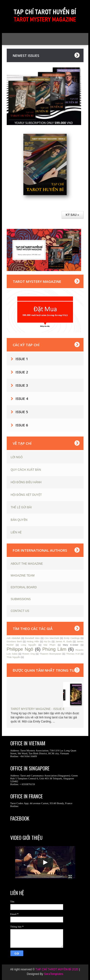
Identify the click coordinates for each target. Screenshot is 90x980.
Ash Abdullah (14, 638)
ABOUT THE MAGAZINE (27, 564)
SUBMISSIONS (21, 599)
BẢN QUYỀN (19, 520)
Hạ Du (47, 641)
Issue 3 (22, 385)
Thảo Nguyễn (14, 657)
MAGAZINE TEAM (23, 576)
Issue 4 (22, 398)
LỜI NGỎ (17, 457)
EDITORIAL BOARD (24, 587)
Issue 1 (22, 359)
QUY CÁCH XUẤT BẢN (26, 470)
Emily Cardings (72, 638)
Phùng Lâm (54, 649)
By (42, 974)
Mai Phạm (49, 645)
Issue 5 (22, 412)
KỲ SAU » (72, 215)
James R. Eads (64, 641)
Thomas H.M (73, 654)
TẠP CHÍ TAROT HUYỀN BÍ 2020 (57, 969)
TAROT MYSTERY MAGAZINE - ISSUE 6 (38, 709)
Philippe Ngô (20, 649)
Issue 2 (22, 372)
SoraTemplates (54, 974)
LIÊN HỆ (16, 532)
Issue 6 (22, 425)
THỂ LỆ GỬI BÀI (21, 507)
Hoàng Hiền (33, 641)
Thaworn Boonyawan (50, 654)
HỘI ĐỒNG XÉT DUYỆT (26, 495)
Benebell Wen (33, 638)
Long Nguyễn (29, 645)
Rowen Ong (29, 654)
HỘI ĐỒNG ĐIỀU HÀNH (26, 482)
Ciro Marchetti (52, 638)
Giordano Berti (14, 641)
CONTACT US (20, 611)
